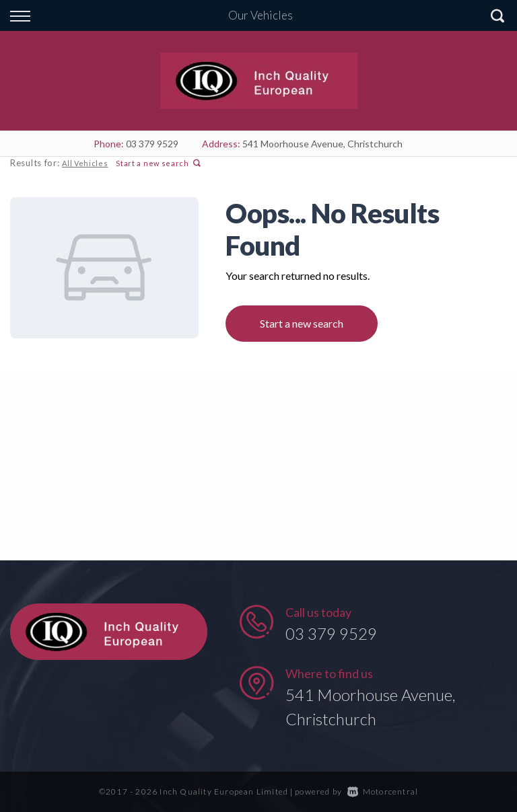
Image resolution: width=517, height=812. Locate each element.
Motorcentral (383, 791)
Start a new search (158, 163)
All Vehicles (85, 163)
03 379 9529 (152, 144)
